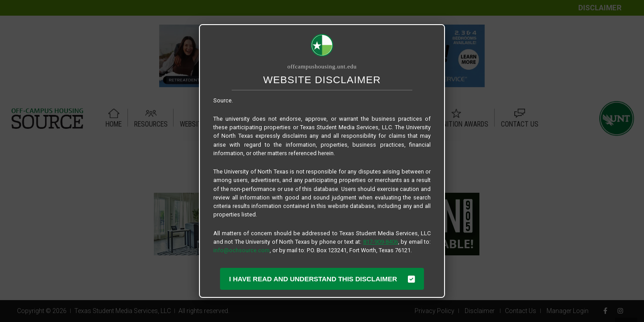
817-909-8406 (381, 242)
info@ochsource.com (241, 250)
